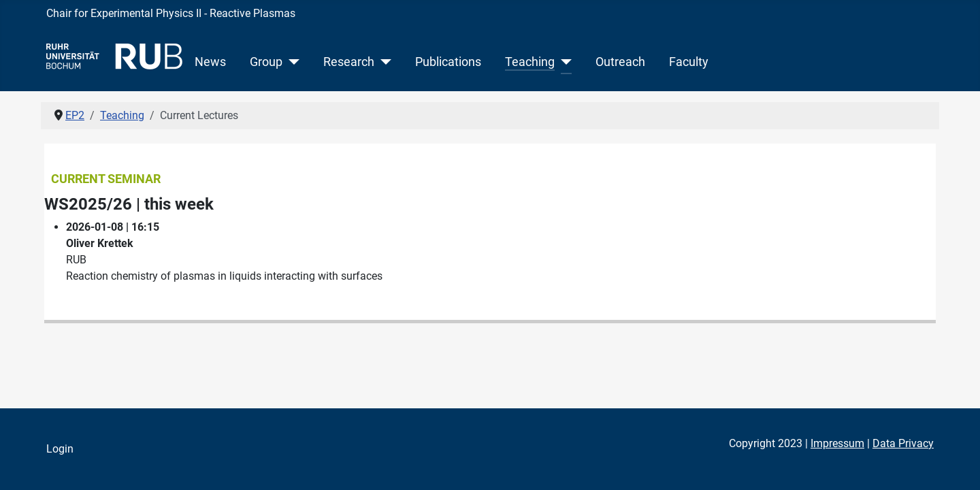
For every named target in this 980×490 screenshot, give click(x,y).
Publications (448, 62)
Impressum (837, 443)
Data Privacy (903, 443)
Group (266, 62)
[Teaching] (563, 62)
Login (60, 449)
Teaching (530, 62)
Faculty (689, 62)
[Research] (383, 62)
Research (349, 62)
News (210, 62)
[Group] (291, 62)
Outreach (620, 62)
